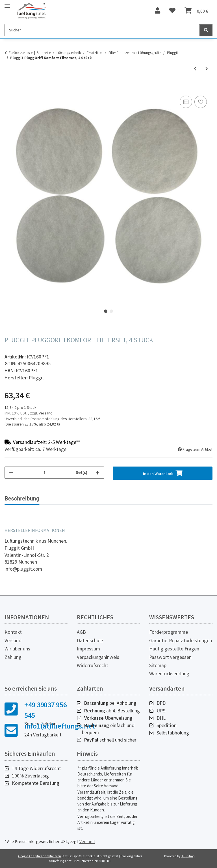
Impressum (88, 649)
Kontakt (13, 632)
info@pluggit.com (23, 569)
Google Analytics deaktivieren (40, 856)
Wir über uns (17, 649)
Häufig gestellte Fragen (174, 649)
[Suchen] (102, 30)
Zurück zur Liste (20, 53)
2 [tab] (111, 311)
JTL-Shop (188, 856)
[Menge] (44, 473)
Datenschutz (90, 641)
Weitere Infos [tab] (157, 499)
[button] (158, 11)
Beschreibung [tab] (22, 499)
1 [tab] (106, 311)
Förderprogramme (169, 632)
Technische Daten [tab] (71, 499)
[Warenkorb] (196, 11)
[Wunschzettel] (172, 11)
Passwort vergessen (170, 657)
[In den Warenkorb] (9, 88)
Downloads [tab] (117, 499)
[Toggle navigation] (7, 4)
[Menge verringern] (11, 473)
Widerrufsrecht (93, 665)
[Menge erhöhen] (97, 473)
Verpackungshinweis (98, 657)
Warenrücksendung (169, 674)
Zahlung (13, 657)
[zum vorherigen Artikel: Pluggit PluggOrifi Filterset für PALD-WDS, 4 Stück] (195, 69)
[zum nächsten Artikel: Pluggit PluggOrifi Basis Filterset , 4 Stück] (207, 69)
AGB (81, 632)
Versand (46, 413)
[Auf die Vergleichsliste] (186, 102)
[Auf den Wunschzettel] (201, 102)
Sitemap (158, 665)
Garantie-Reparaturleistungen (181, 641)
